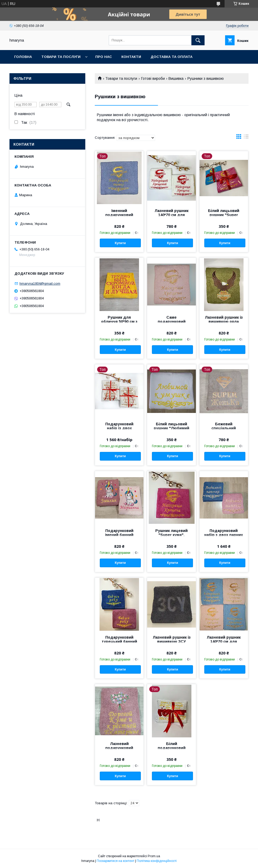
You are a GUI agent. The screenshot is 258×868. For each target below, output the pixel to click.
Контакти (131, 57)
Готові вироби (153, 78)
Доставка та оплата (172, 57)
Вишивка (176, 78)
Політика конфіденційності (157, 861)
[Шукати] (198, 40)
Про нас (104, 57)
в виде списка (246, 138)
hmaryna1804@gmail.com (40, 283)
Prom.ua (154, 856)
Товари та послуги (61, 57)
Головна (23, 57)
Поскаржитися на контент (115, 861)
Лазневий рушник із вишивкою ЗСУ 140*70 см (172, 642)
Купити (120, 243)
